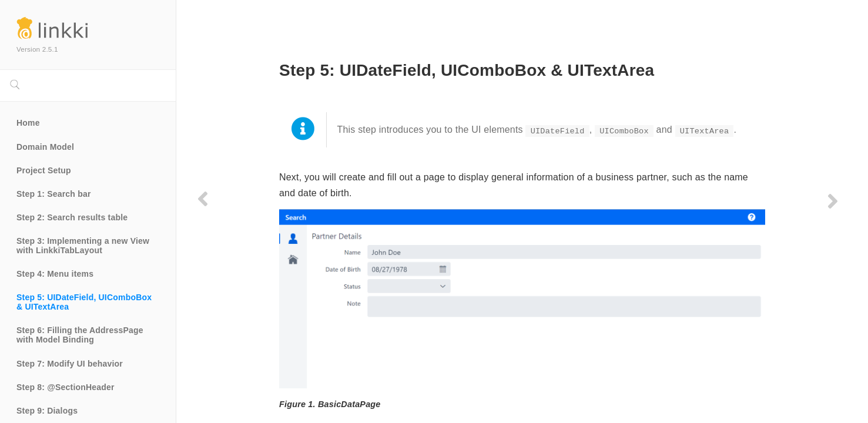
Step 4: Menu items (55, 274)
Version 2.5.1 (37, 49)
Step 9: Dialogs (47, 411)
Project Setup (44, 170)
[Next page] (832, 201)
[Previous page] (203, 199)
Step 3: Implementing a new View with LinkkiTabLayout (84, 246)
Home (28, 123)
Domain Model (45, 147)
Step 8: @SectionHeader (66, 387)
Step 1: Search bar (54, 194)
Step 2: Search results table (72, 217)
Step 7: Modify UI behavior (70, 364)
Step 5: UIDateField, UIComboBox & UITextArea (85, 302)
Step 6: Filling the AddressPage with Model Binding (81, 335)
